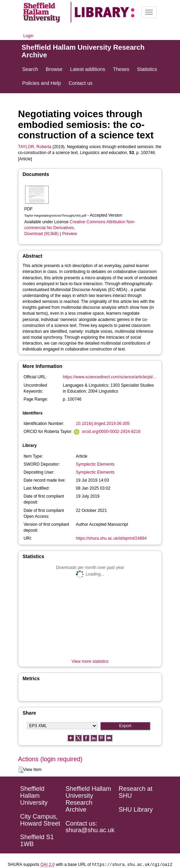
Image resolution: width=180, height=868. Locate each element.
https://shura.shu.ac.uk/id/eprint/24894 (111, 538)
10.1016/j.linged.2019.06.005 (103, 424)
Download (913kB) (42, 234)
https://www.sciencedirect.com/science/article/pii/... (110, 377)
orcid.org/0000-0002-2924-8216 (111, 432)
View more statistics (90, 661)
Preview (69, 234)
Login (28, 36)
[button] (21, 770)
